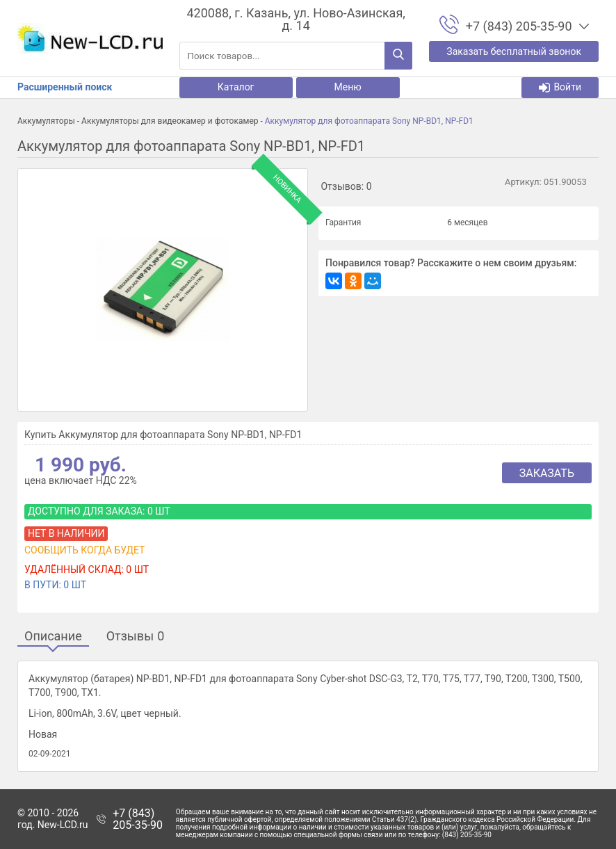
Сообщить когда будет (84, 550)
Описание (53, 637)
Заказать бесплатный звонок (514, 51)
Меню (348, 87)
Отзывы (136, 637)
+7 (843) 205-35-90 (138, 819)
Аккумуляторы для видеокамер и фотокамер (170, 121)
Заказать (547, 473)
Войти (560, 87)
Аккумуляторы (46, 121)
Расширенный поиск (65, 87)
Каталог (236, 87)
